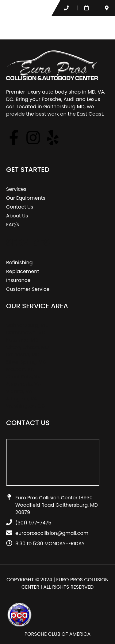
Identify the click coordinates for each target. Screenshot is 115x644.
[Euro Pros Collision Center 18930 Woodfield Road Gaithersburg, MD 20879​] (53, 462)
